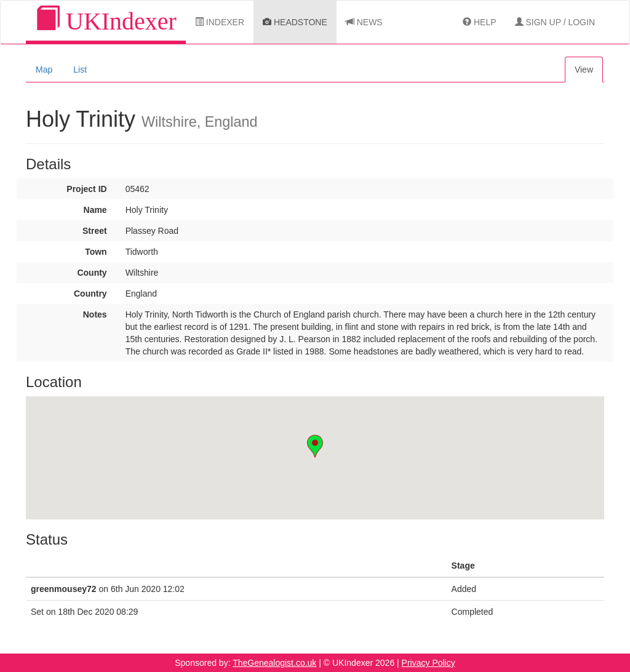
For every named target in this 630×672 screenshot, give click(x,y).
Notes (95, 314)
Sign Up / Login (555, 22)
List (80, 70)
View (584, 70)
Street (95, 231)
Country (90, 294)
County (92, 273)
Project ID (86, 189)
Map (44, 70)
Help (479, 22)
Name (95, 210)
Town (96, 252)
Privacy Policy (429, 663)
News (364, 22)
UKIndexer (106, 21)
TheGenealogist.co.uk (274, 663)
